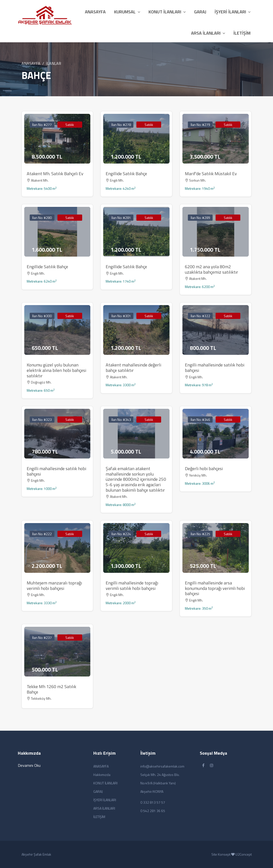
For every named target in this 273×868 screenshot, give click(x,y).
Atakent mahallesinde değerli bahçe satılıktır (133, 368)
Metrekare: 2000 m (121, 603)
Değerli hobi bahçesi (204, 469)
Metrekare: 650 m (41, 390)
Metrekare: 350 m (199, 608)
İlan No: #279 (200, 125)
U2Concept (244, 854)
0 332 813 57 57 (153, 802)
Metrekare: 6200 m (200, 287)
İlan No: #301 (121, 316)
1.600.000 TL (47, 250)
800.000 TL (203, 348)
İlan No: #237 (42, 638)
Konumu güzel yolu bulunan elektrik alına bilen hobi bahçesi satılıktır (56, 370)
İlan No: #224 (121, 534)
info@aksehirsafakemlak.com (162, 766)
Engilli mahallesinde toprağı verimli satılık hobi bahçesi (132, 586)
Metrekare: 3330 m (42, 603)
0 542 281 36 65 (153, 811)
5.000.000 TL (126, 452)
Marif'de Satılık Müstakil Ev (211, 174)
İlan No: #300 (42, 316)
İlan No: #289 (200, 218)
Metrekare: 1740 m (121, 281)
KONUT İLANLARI (167, 12)
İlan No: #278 (121, 125)
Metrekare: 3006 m (200, 483)
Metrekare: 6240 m (42, 281)
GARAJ (200, 12)
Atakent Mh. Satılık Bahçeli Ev (55, 174)
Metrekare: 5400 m (42, 188)
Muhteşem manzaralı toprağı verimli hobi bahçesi (54, 586)
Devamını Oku (29, 765)
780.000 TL (45, 452)
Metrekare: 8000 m (121, 505)
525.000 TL (203, 566)
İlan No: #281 (121, 218)
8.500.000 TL (47, 157)
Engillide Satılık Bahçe (126, 174)
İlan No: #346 (200, 420)
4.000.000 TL (205, 452)
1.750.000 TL (205, 250)
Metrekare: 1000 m (42, 489)
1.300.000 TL (126, 566)
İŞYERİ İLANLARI (233, 12)
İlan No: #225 (200, 534)
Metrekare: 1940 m (200, 188)
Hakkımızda (102, 775)
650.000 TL (45, 348)
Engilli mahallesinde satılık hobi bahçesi (215, 368)
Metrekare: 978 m (199, 385)
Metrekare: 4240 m (121, 188)
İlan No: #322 (200, 316)
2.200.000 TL (47, 566)
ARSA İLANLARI (208, 33)
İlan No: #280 (42, 218)
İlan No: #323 (42, 420)
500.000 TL (45, 670)
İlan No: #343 (121, 420)
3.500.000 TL (205, 157)
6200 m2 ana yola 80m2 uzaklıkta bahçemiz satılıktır (211, 269)
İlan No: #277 (42, 125)
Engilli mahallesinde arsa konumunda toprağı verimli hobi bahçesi (215, 588)
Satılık (70, 125)
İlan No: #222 (42, 534)
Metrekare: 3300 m (121, 385)
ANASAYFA (31, 63)
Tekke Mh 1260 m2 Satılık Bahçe (51, 689)
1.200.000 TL (126, 157)
